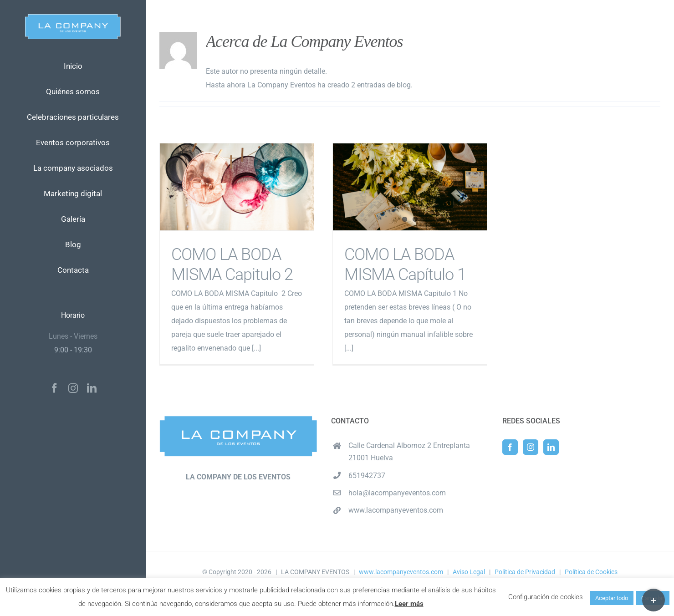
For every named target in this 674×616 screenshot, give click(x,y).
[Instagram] (531, 447)
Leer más (409, 604)
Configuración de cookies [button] (546, 597)
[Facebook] (510, 447)
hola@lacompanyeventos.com (397, 493)
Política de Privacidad (525, 572)
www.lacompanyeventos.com (396, 510)
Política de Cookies (591, 572)
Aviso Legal (469, 572)
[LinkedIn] (551, 447)
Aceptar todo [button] (612, 598)
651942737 (367, 476)
